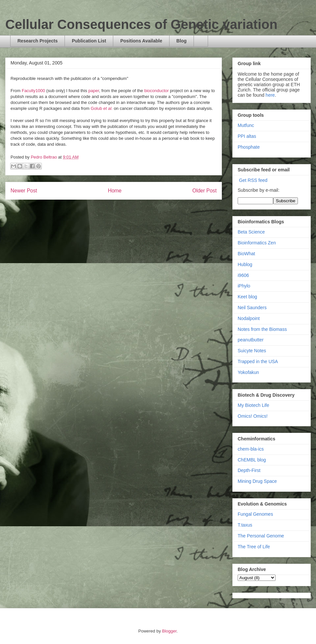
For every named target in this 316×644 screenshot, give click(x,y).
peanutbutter (251, 340)
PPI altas (247, 136)
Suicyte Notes (252, 351)
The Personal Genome (261, 536)
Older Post (204, 191)
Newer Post (24, 191)
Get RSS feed (253, 180)
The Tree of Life (254, 547)
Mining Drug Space (257, 481)
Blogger (169, 631)
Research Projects (38, 41)
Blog (182, 41)
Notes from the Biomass (262, 329)
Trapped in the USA (258, 361)
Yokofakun (248, 372)
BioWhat (246, 254)
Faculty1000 (33, 91)
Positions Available (141, 41)
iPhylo (244, 286)
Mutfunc (246, 125)
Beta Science (251, 232)
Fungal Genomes (255, 514)
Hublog (245, 264)
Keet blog (247, 297)
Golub (102, 108)
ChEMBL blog (252, 460)
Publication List (89, 41)
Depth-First (249, 470)
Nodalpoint (249, 318)
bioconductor (156, 91)
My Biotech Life (253, 405)
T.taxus (245, 525)
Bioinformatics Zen (257, 243)
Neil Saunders (252, 308)
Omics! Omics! (253, 416)
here (270, 95)
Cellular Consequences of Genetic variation (141, 24)
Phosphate (249, 147)
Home (115, 191)
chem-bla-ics (251, 449)
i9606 (243, 275)
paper (94, 91)
